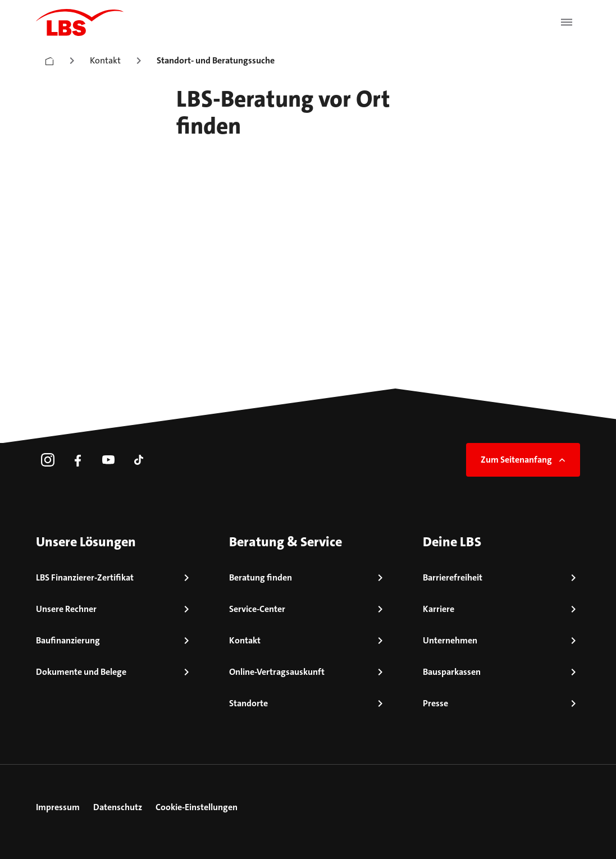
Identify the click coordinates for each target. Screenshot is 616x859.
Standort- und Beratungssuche (216, 60)
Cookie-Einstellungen (197, 807)
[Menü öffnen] (567, 22)
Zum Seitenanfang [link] (524, 460)
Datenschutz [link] (118, 807)
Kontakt (105, 60)
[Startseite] (49, 59)
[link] (48, 460)
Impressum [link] (58, 807)
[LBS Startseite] (80, 22)
